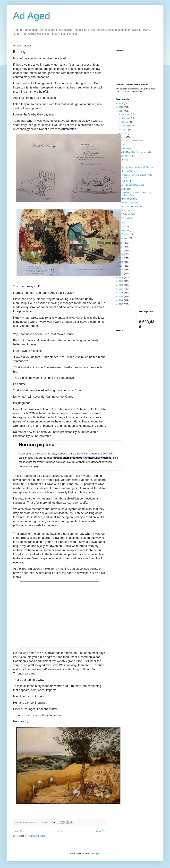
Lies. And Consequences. (132, 141)
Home (60, 831)
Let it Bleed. (126, 181)
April (124, 227)
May (124, 223)
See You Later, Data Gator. (133, 185)
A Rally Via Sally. (128, 214)
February (126, 234)
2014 (122, 277)
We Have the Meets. (130, 203)
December (126, 114)
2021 (122, 251)
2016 (122, 270)
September (127, 126)
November (126, 118)
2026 (122, 103)
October (125, 122)
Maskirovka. (126, 148)
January (125, 238)
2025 (122, 107)
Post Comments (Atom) (35, 836)
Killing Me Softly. (128, 171)
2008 (122, 300)
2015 (122, 273)
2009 (122, 297)
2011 (122, 289)
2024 (122, 111)
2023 (122, 243)
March (124, 230)
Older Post (101, 831)
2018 (122, 262)
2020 (122, 254)
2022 (122, 247)
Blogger (97, 853)
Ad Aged (32, 16)
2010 (122, 293)
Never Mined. (127, 218)
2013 (122, 281)
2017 (122, 266)
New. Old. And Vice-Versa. (132, 207)
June (124, 137)
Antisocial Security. (129, 199)
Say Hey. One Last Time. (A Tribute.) (137, 167)
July (123, 133)
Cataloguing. (126, 189)
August (125, 130)
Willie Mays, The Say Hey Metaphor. (137, 152)
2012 (122, 285)
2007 (122, 304)
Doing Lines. (126, 210)
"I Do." (124, 164)
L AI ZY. (124, 144)
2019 (122, 258)
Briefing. (125, 160)
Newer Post (19, 831)
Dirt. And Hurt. (127, 156)
